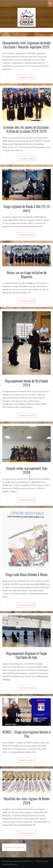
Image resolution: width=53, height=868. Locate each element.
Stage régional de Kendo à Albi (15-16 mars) (26, 208)
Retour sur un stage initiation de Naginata (27, 275)
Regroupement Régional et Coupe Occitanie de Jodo (26, 655)
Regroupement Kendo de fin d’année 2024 (26, 383)
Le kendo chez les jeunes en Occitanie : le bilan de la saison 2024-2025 (27, 129)
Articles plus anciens (15, 847)
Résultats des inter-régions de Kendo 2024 (26, 801)
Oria (43, 861)
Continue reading (26, 77)
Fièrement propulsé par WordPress (18, 861)
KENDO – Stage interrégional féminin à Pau (27, 734)
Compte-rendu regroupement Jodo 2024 (27, 470)
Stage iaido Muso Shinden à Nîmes (27, 574)
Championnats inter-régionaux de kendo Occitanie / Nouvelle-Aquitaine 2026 (26, 45)
